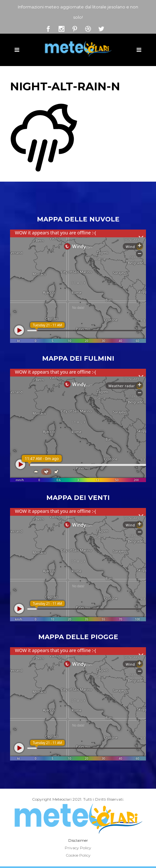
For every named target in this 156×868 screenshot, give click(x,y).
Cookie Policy (78, 855)
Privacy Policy (78, 848)
